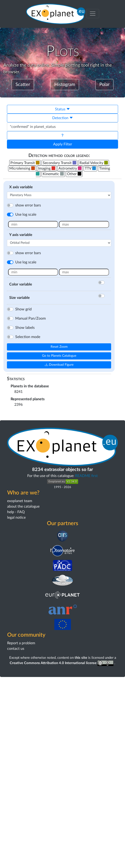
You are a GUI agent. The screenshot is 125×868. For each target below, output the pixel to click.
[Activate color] (107, 282)
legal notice (16, 709)
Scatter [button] (23, 85)
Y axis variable (21, 235)
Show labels (25, 328)
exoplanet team (20, 692)
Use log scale (26, 215)
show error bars (28, 205)
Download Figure (59, 365)
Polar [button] (104, 85)
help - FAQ (16, 703)
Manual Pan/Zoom (30, 318)
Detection (63, 118)
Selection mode (28, 337)
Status (62, 109)
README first (86, 667)
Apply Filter (63, 144)
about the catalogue (23, 697)
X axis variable (21, 187)
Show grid (23, 309)
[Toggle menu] (93, 14)
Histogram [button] (65, 85)
